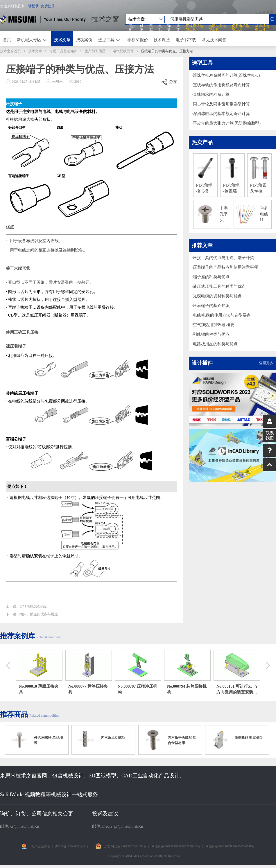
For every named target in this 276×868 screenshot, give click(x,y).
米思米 (43, 19)
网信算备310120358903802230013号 (176, 846)
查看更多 (266, 363)
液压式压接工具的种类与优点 (219, 286)
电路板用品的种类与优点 (215, 344)
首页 (7, 40)
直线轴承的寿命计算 (211, 95)
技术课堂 (162, 40)
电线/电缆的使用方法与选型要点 (222, 315)
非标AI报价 (138, 40)
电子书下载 (186, 40)
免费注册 (48, 6)
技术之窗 (105, 19)
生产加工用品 (95, 51)
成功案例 (84, 40)
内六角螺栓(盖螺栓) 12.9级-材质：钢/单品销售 (232, 188)
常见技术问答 (214, 40)
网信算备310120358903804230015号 (230, 846)
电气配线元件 (123, 51)
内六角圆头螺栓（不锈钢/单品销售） (259, 188)
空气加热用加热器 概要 (214, 325)
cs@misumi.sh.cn (25, 826)
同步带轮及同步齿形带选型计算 (221, 104)
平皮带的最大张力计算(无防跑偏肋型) (227, 123)
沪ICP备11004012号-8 (70, 846)
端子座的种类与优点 (211, 277)
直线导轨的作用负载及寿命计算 (221, 85)
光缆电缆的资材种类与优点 (217, 296)
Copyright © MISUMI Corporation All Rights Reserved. (145, 856)
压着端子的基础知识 (211, 306)
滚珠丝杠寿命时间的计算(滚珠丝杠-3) (226, 75)
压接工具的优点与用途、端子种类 (223, 258)
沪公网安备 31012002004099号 (126, 846)
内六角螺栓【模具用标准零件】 (204, 188)
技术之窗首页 (10, 51)
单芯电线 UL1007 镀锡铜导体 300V (264, 215)
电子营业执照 (41, 846)
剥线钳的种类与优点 (211, 334)
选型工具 (106, 40)
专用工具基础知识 (63, 51)
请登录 (33, 6)
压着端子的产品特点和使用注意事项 (225, 267)
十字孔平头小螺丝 (224, 215)
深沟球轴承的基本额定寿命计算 (221, 114)
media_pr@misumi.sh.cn (123, 826)
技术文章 (62, 40)
